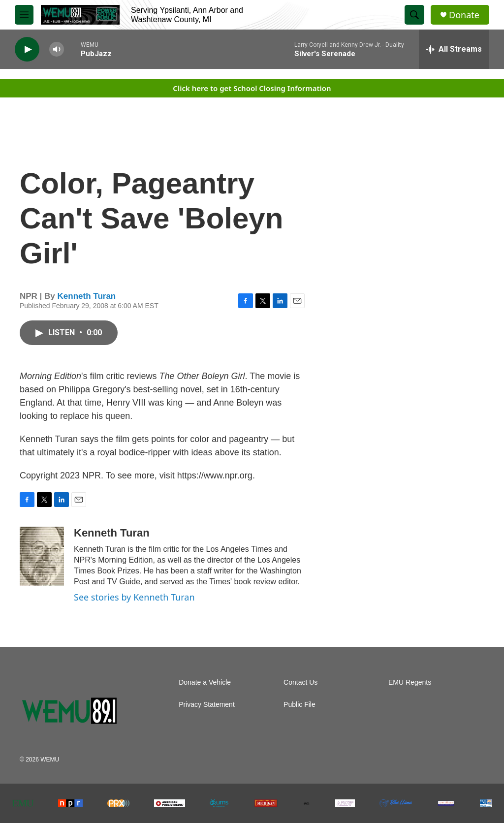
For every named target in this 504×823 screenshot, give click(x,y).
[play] (27, 49)
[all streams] (454, 49)
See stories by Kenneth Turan (134, 597)
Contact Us (300, 682)
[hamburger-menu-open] (24, 15)
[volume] (57, 49)
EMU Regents (410, 682)
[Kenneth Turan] (42, 556)
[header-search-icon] (414, 15)
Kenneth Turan (87, 296)
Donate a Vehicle (205, 682)
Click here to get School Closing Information (252, 88)
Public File (299, 705)
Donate (464, 15)
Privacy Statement (207, 705)
